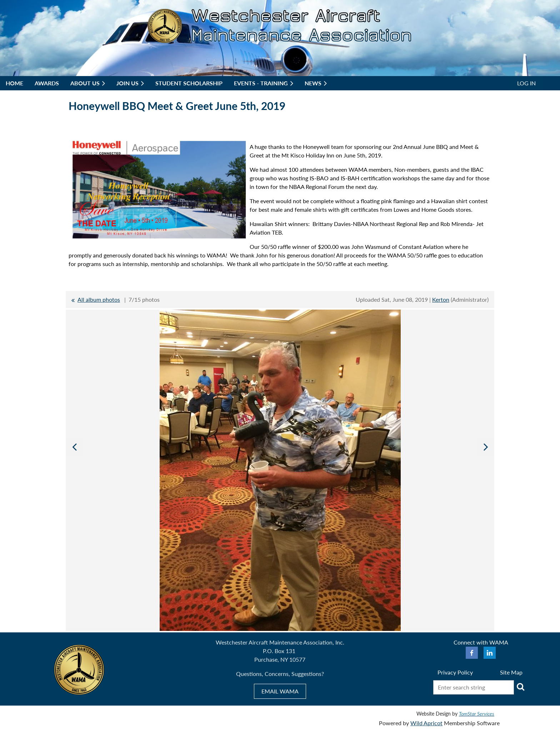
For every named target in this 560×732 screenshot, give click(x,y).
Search (521, 687)
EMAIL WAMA (280, 691)
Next (486, 447)
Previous (74, 447)
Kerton (441, 299)
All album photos (99, 299)
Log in (526, 83)
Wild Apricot (426, 723)
